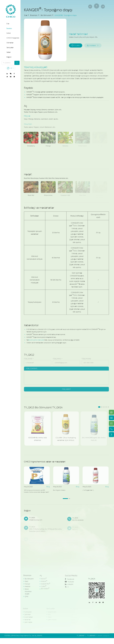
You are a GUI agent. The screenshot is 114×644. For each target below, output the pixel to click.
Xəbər (9, 52)
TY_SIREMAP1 (91, 642)
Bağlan (9, 57)
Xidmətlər (10, 43)
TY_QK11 (76, 42)
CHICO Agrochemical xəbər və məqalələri (49, 463)
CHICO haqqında (13, 38)
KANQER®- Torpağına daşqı (75, 15)
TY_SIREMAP (81, 642)
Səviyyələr (10, 48)
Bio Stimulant (51, 15)
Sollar (9, 33)
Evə (8, 24)
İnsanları (9, 28)
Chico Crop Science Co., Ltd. (25, 642)
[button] (99, 408)
